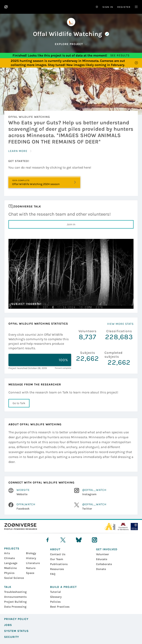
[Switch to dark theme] (97, 7)
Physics (9, 573)
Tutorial (55, 592)
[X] (63, 540)
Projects (12, 549)
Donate (101, 569)
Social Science (14, 578)
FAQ (53, 574)
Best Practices (60, 607)
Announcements (15, 597)
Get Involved (107, 549)
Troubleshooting (15, 592)
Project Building (15, 602)
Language (11, 563)
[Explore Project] (71, 44)
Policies (55, 602)
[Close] (136, 63)
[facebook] (48, 540)
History (31, 558)
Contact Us (58, 554)
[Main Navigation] (134, 7)
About (55, 549)
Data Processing (15, 607)
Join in (71, 224)
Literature (33, 563)
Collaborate (104, 564)
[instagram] (94, 540)
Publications (59, 564)
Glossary (56, 597)
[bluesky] (79, 540)
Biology (31, 553)
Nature (31, 568)
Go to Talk (19, 403)
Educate (102, 559)
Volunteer (103, 554)
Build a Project (63, 587)
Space (30, 573)
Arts (7, 553)
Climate (9, 558)
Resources (57, 569)
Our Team (57, 559)
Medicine (10, 568)
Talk (8, 587)
